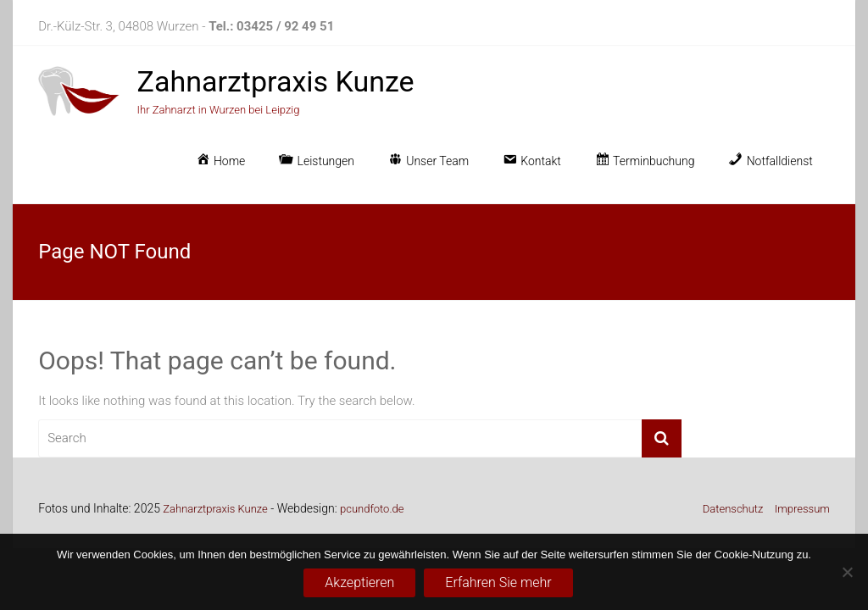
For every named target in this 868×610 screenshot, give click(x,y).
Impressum (802, 509)
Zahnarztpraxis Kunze (276, 81)
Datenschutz (733, 509)
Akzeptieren (359, 582)
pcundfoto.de (372, 509)
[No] (847, 572)
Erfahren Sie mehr (498, 582)
